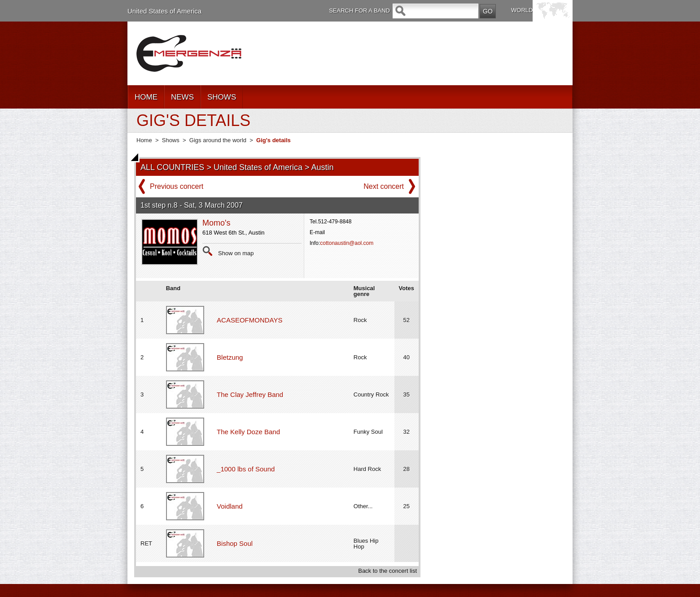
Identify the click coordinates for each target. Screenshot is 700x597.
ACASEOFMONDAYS (249, 320)
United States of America (164, 11)
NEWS (182, 97)
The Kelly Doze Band (248, 432)
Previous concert (177, 186)
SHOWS (222, 97)
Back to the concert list (387, 571)
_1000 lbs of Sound (246, 469)
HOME (146, 97)
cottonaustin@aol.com (347, 243)
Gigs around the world (218, 140)
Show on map (236, 253)
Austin (323, 167)
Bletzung (230, 357)
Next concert (384, 186)
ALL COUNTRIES (172, 167)
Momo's (216, 223)
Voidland (230, 506)
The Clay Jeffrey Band (250, 394)
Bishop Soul (235, 543)
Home (144, 140)
